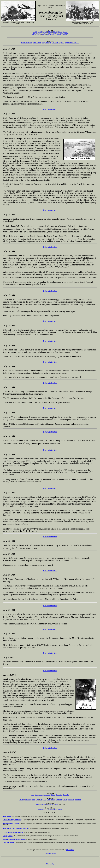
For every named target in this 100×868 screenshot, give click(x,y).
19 (66, 32)
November (59, 795)
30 (50, 35)
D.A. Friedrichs (70, 850)
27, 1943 (11, 554)
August (40, 795)
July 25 (61, 33)
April (38, 800)
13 (8, 49)
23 (51, 33)
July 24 (55, 33)
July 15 (45, 32)
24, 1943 (11, 454)
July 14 (40, 32)
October (53, 795)
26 (67, 33)
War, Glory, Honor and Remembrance (15, 839)
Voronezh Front (55, 132)
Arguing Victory (8, 836)
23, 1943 (11, 436)
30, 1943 (11, 634)
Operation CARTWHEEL (72, 43)
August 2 (66, 35)
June (33, 795)
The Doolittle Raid (51, 809)
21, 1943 (11, 387)
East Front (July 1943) (58, 43)
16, (9, 251)
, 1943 (14, 675)
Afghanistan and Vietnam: (11, 823)
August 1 (60, 35)
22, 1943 (11, 412)
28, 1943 (11, 575)
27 (35, 35)
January (22, 800)
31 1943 (11, 657)
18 (61, 32)
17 (56, 32)
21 (41, 33)
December (66, 795)
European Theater (26, 43)
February (28, 800)
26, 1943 (11, 541)
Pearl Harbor (42, 809)
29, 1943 (11, 610)
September (47, 795)
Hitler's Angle (7, 816)
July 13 (35, 32)
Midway (60, 809)
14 (8, 114)
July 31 (54, 35)
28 (40, 35)
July (54, 32)
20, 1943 (11, 366)
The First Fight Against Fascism (13, 832)
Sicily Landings (47, 43)
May (41, 800)
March (33, 800)
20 (36, 33)
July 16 (50, 32)
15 (8, 215)
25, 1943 (11, 493)
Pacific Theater (37, 43)
